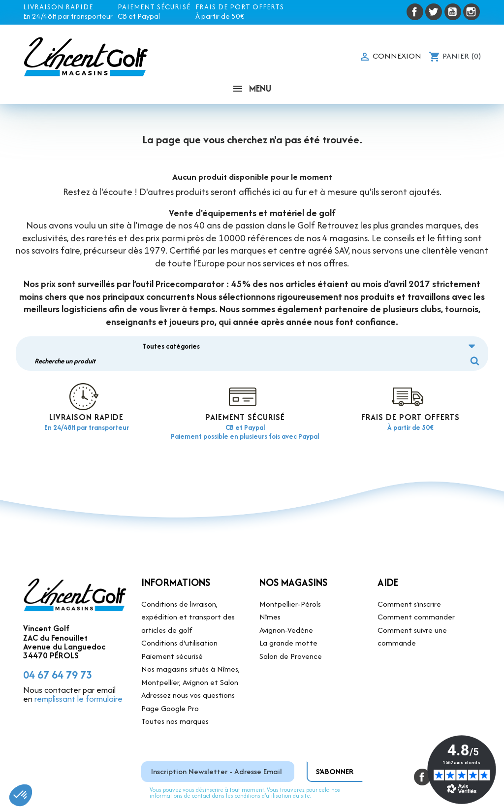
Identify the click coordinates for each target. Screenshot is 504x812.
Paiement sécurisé (172, 626)
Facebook (415, 12)
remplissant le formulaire (79, 669)
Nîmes (270, 587)
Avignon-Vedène (286, 600)
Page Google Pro (170, 678)
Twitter (434, 12)
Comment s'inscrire (409, 574)
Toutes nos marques (175, 692)
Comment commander (416, 587)
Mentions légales (271, 797)
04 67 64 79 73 (58, 645)
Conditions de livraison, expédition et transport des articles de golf (188, 587)
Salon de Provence (291, 626)
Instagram (472, 12)
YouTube (453, 12)
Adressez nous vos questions (188, 666)
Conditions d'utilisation (179, 613)
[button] (21, 795)
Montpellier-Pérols (290, 574)
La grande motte (288, 613)
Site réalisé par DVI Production (354, 797)
